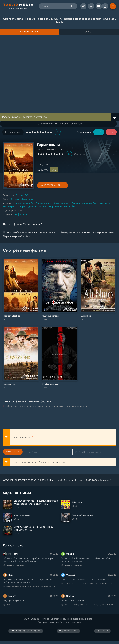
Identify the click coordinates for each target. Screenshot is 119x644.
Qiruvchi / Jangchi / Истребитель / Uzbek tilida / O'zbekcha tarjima (89, 584)
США (40, 164)
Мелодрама (27, 199)
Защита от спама (22, 437)
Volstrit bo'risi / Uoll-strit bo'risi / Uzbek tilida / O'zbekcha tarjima (89, 605)
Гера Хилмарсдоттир (42, 203)
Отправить (13, 452)
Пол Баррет (21, 206)
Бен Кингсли (78, 203)
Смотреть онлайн (51, 185)
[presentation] (68, 437)
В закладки (13, 132)
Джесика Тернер (37, 206)
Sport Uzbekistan (13, 565)
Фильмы (15, 199)
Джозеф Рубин (23, 195)
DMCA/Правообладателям (26, 631)
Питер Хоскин (54, 206)
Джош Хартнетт (62, 203)
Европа (8, 605)
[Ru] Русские (21, 214)
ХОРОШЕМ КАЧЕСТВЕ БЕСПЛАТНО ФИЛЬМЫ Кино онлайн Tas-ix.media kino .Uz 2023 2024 (50, 480)
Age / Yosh (102, 631)
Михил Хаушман (21, 203)
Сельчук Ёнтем (71, 206)
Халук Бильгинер (95, 203)
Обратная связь (69, 631)
